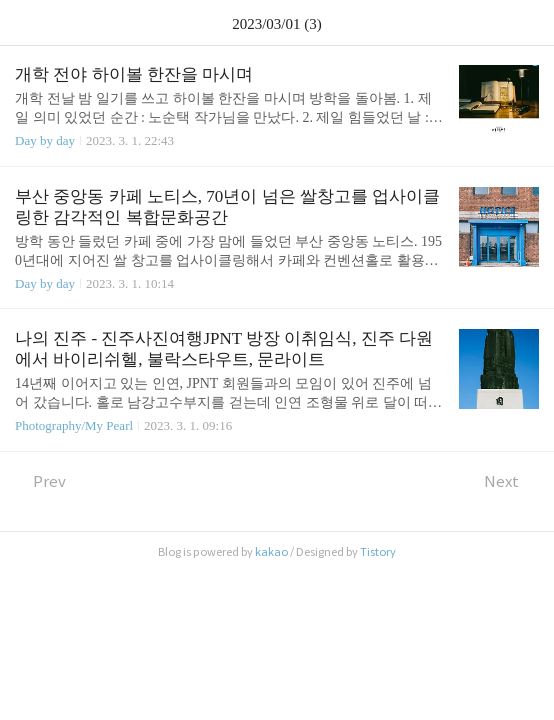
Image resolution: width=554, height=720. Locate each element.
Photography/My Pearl (74, 425)
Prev (40, 481)
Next (511, 481)
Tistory (378, 552)
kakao (271, 552)
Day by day (45, 140)
